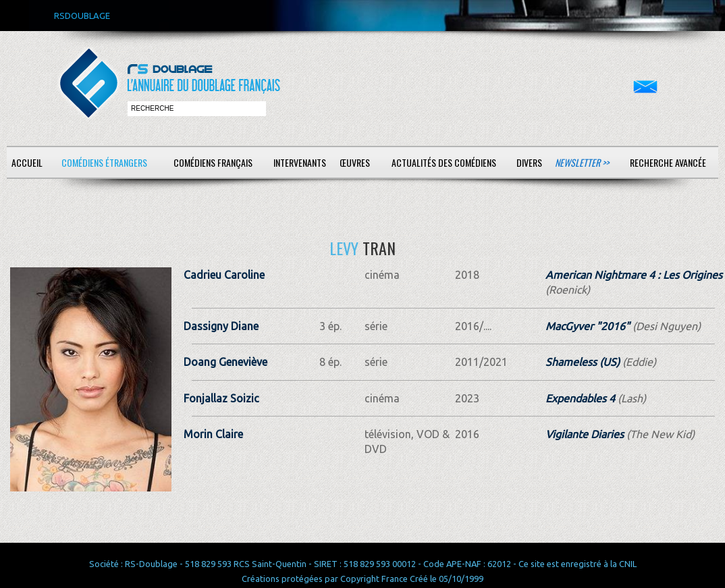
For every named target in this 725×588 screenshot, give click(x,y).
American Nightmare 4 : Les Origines (634, 275)
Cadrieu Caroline (224, 275)
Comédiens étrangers (104, 162)
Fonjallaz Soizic (221, 398)
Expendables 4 (580, 398)
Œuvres (355, 162)
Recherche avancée (668, 162)
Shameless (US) (583, 362)
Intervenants (300, 162)
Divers (529, 162)
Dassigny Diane (221, 326)
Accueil (27, 162)
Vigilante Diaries (585, 434)
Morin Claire (213, 434)
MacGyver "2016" (588, 326)
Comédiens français (213, 162)
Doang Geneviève (225, 362)
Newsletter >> (582, 162)
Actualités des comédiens (444, 162)
